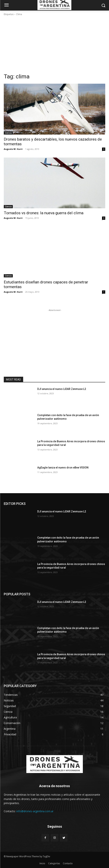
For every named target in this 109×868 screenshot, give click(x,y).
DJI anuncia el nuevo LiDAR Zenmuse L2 (62, 389)
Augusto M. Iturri (13, 149)
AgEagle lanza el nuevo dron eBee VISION (63, 468)
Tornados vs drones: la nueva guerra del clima (44, 213)
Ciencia (8, 133)
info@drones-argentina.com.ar (35, 811)
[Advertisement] (54, 44)
